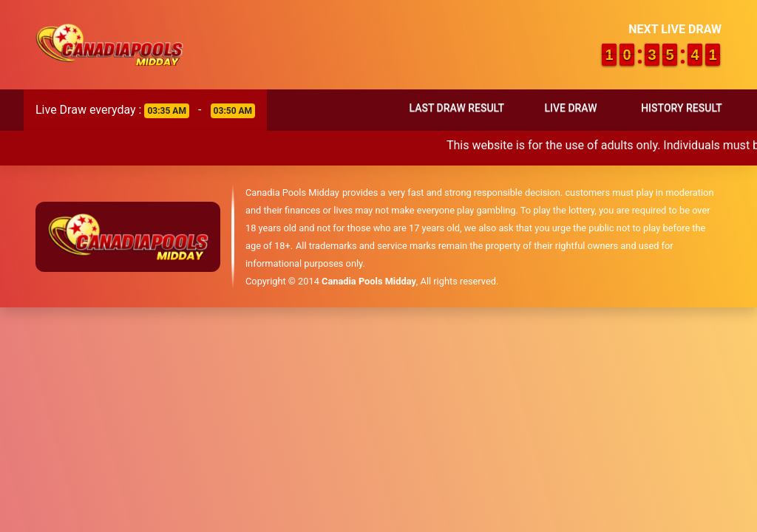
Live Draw (570, 108)
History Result (682, 108)
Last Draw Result (456, 108)
